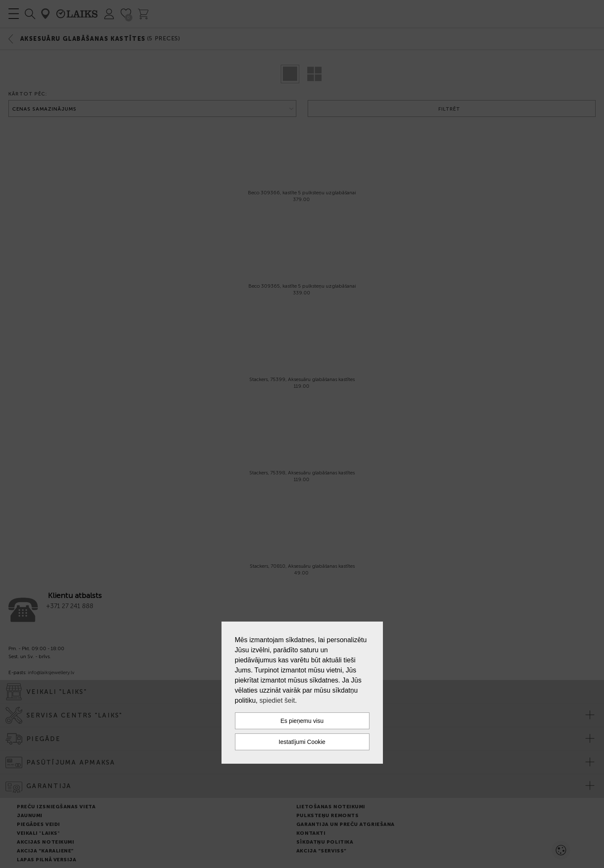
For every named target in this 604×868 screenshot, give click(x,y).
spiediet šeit (277, 700)
